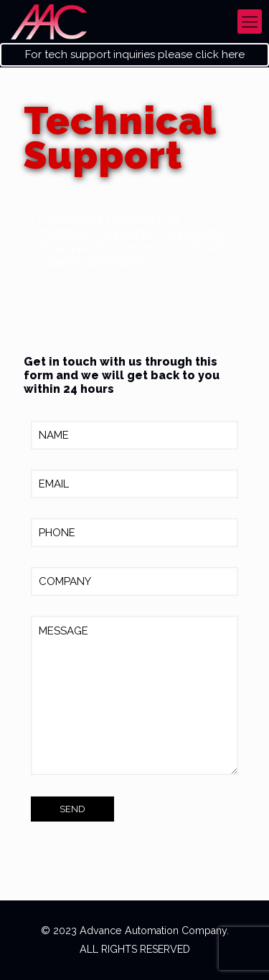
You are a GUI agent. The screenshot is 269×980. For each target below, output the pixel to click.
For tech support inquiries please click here (135, 55)
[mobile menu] (250, 22)
